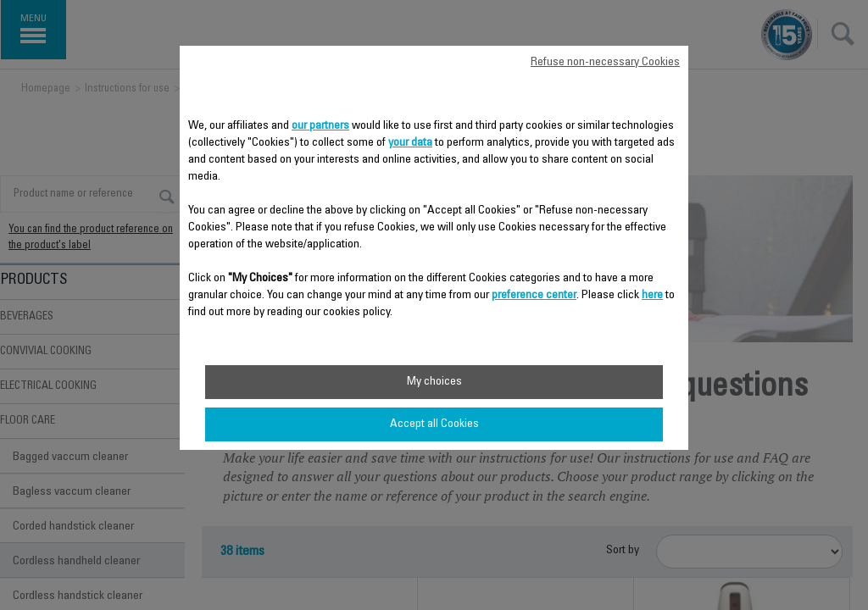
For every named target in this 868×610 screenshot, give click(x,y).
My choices (434, 382)
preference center (534, 296)
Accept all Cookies (434, 424)
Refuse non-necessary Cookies (605, 63)
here (652, 296)
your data (410, 143)
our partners (320, 126)
